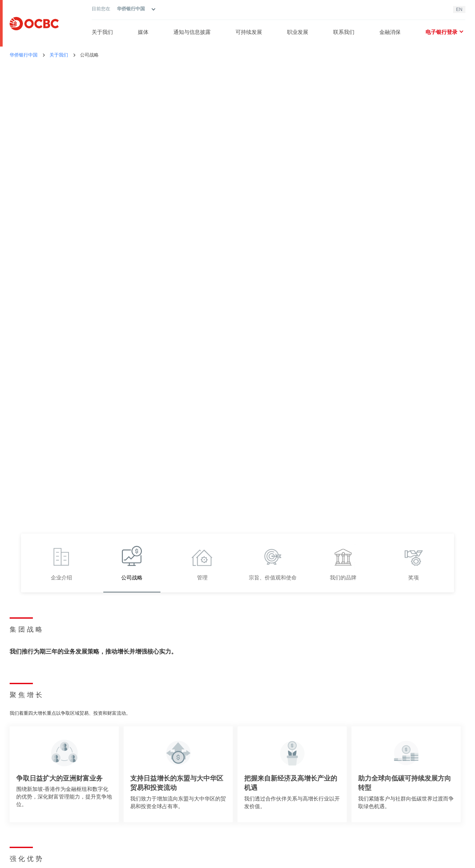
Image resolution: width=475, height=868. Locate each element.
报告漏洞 (396, 823)
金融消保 (390, 32)
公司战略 (89, 55)
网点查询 (396, 801)
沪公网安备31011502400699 (400, 859)
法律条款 (19, 859)
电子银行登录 (444, 32)
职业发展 (298, 32)
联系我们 (344, 32)
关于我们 (102, 32)
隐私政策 (51, 859)
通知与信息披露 (192, 32)
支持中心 (396, 791)
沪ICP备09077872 (348, 859)
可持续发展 (249, 32)
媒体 (143, 32)
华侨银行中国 (24, 55)
